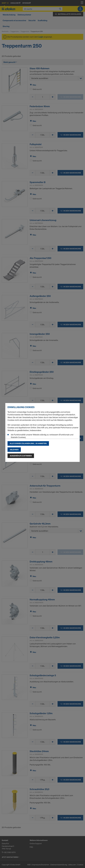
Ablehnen (14, 450)
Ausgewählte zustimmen (21, 456)
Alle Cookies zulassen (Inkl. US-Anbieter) (28, 443)
